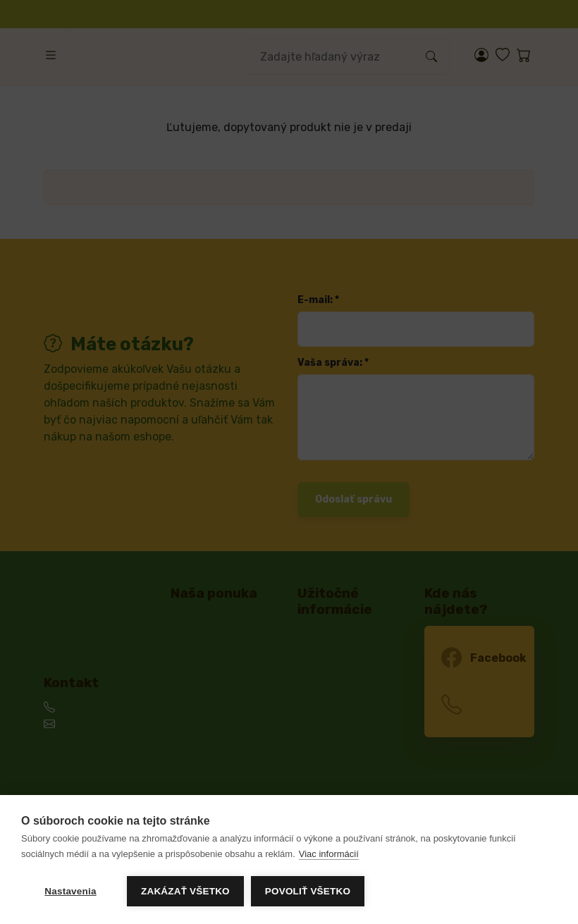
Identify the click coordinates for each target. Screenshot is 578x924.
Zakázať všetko (185, 891)
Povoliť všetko (308, 891)
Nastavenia (70, 891)
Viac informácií (329, 854)
